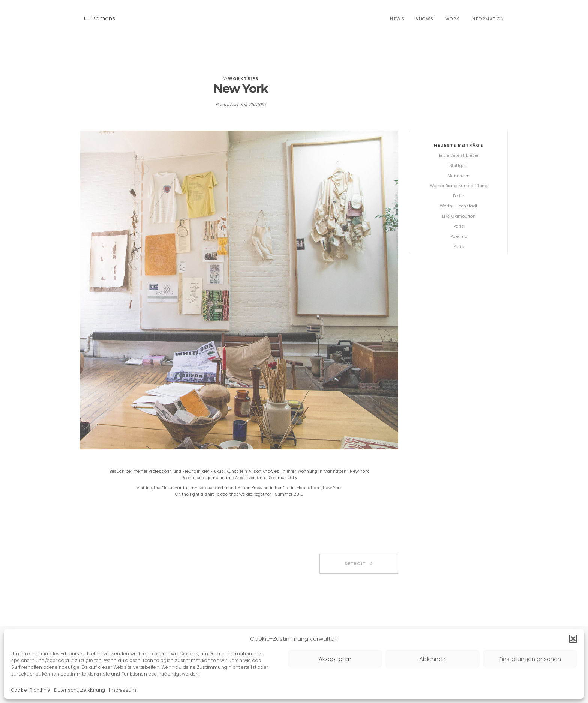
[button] (573, 639)
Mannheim (459, 176)
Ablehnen (432, 659)
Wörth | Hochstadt (459, 206)
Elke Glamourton (459, 216)
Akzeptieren (335, 659)
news (397, 19)
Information (487, 19)
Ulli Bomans (100, 18)
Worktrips (243, 78)
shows (425, 19)
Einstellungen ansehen (530, 659)
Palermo (459, 236)
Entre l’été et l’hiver (459, 155)
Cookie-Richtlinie (31, 690)
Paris (459, 226)
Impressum (122, 690)
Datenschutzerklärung (79, 690)
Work (452, 19)
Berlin (459, 196)
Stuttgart (459, 165)
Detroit (359, 563)
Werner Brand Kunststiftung (459, 186)
